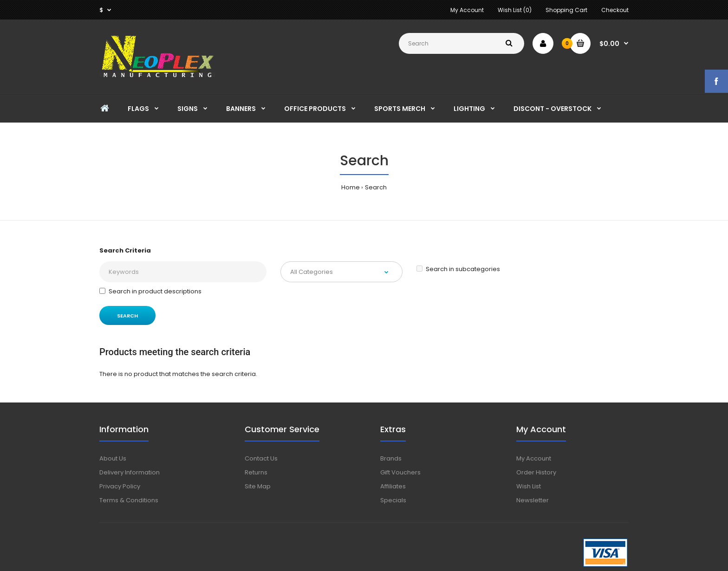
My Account (467, 10)
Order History (536, 472)
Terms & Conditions (129, 500)
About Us (113, 458)
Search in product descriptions (150, 291)
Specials (393, 500)
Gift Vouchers (400, 472)
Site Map (258, 486)
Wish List (529, 486)
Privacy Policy (120, 486)
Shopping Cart (566, 10)
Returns (256, 472)
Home (351, 187)
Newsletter (533, 500)
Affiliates (393, 486)
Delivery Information (130, 472)
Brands (391, 458)
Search (376, 187)
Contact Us (261, 458)
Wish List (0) (515, 10)
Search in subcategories (458, 269)
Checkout (615, 10)
